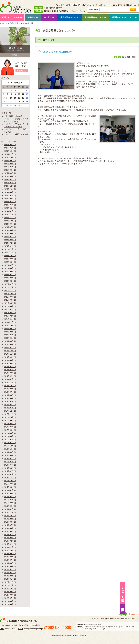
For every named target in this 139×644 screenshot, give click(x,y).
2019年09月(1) (10, 357)
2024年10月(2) (10, 189)
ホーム (5, 23)
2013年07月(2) (10, 560)
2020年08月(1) (10, 332)
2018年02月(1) (10, 405)
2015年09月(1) (10, 484)
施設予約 (135, 609)
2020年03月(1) (10, 344)
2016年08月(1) (10, 455)
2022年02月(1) (10, 281)
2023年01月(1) (10, 246)
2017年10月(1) (10, 417)
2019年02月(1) (10, 376)
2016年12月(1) (10, 446)
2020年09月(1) (10, 329)
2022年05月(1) (10, 271)
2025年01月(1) (10, 183)
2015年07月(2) (10, 490)
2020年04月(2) (10, 341)
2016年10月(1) (10, 449)
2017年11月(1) (10, 414)
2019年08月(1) (10, 360)
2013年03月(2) (10, 573)
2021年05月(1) (10, 306)
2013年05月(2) (10, 566)
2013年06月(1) (10, 563)
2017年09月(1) (10, 420)
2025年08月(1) (10, 164)
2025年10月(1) (10, 157)
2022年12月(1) (10, 249)
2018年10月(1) (10, 386)
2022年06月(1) (10, 268)
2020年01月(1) (10, 348)
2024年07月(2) (10, 195)
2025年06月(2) (10, 170)
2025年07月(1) (10, 167)
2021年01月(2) (10, 319)
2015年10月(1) (10, 481)
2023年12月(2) (10, 214)
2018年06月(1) (10, 395)
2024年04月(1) (10, 205)
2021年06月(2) (10, 303)
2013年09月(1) (10, 554)
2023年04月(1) (10, 237)
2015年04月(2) (10, 500)
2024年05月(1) (10, 202)
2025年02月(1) (10, 180)
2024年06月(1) (10, 198)
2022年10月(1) (10, 256)
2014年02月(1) (10, 541)
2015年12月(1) (10, 478)
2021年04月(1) (10, 309)
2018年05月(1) (10, 398)
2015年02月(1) (10, 506)
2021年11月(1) (10, 291)
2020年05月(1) (10, 338)
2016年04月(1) (10, 465)
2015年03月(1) (10, 503)
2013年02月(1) (10, 576)
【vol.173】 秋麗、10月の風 (16, 134)
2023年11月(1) (10, 218)
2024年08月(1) (10, 192)
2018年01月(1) (10, 408)
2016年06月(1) (10, 462)
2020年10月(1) (10, 325)
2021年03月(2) (10, 313)
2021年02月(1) (10, 316)
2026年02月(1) (10, 145)
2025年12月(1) (10, 151)
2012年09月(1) (10, 592)
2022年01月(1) (10, 284)
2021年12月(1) (10, 287)
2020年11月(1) (10, 322)
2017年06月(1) (10, 430)
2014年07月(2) (10, 525)
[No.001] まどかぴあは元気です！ (58, 52)
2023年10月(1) (10, 221)
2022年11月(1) (10, 252)
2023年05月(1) (10, 233)
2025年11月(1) (10, 154)
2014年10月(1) (10, 516)
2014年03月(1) (10, 538)
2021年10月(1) (10, 294)
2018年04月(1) (10, 401)
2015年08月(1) (10, 487)
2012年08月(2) (10, 595)
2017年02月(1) (10, 439)
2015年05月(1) (10, 497)
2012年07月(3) (10, 598)
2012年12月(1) (10, 582)
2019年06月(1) (10, 363)
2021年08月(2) (10, 300)
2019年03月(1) (10, 373)
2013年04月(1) (10, 570)
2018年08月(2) (10, 389)
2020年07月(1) (10, 335)
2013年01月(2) (10, 579)
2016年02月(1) (10, 471)
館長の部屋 (14, 23)
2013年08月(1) (10, 557)
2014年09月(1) (10, 519)
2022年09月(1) (10, 259)
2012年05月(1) (10, 604)
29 (11, 105)
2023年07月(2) (10, 227)
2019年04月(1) (10, 370)
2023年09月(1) (10, 224)
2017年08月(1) (10, 424)
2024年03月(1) (10, 208)
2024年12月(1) (10, 186)
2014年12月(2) (10, 512)
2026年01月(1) (10, 148)
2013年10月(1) (10, 550)
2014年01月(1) (10, 544)
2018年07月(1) (10, 392)
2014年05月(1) (10, 531)
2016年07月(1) (10, 459)
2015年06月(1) (10, 493)
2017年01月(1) (10, 443)
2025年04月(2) (10, 173)
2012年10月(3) (10, 589)
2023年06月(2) (10, 230)
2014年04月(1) (10, 535)
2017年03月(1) (10, 436)
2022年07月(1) (10, 265)
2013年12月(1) (10, 547)
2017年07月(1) (10, 427)
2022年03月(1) (10, 278)
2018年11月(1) (10, 382)
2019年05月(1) (10, 367)
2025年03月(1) (10, 176)
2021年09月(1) (10, 297)
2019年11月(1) (10, 354)
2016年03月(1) (10, 468)
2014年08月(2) (10, 522)
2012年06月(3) (10, 601)
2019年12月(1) (10, 351)
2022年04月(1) (10, 275)
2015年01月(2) (10, 509)
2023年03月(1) (10, 240)
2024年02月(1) (10, 211)
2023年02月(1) (10, 243)
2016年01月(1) (10, 474)
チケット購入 (136, 591)
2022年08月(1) (10, 262)
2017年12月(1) (10, 411)
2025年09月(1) (10, 161)
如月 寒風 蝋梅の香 (13, 116)
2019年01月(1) (10, 379)
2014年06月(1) (10, 528)
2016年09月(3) (10, 452)
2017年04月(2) (10, 433)
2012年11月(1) (10, 585)
